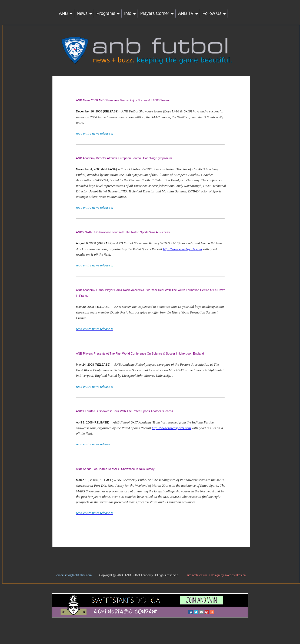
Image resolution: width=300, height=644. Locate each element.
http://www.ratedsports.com (182, 249)
